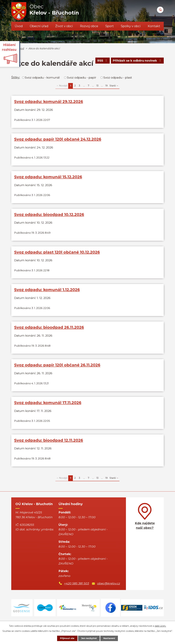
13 (97, 86)
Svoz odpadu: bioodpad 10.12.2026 (49, 216)
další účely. (160, 626)
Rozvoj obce (89, 26)
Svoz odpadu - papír (82, 77)
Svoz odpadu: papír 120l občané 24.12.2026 (58, 140)
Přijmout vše (67, 638)
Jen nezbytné (89, 638)
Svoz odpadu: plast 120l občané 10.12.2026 (57, 254)
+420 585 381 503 (77, 589)
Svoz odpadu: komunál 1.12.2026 (47, 293)
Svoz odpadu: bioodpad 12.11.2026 (49, 445)
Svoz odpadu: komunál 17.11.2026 (48, 407)
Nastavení (110, 638)
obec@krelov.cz (109, 589)
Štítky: (16, 77)
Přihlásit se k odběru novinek (137, 61)
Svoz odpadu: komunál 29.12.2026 (49, 102)
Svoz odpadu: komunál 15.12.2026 (48, 178)
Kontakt (154, 26)
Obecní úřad (39, 26)
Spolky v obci (131, 26)
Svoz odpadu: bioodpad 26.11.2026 (49, 331)
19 (106, 86)
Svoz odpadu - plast (118, 77)
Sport (109, 26)
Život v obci (64, 26)
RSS (102, 61)
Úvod (19, 26)
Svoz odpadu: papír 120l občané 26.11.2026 (57, 369)
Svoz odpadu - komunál (42, 77)
